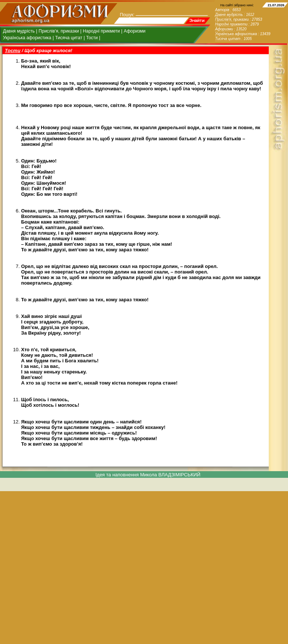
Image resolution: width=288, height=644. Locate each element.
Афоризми (135, 31)
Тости (92, 38)
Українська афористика (27, 38)
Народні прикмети (101, 31)
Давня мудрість (19, 31)
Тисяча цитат (69, 38)
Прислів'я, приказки (59, 31)
